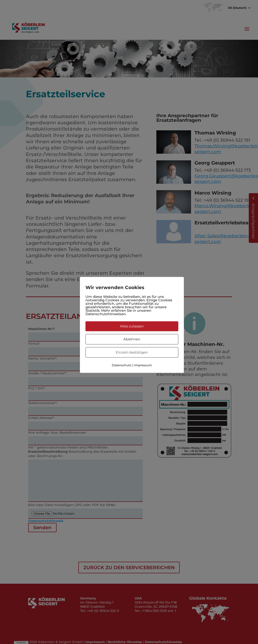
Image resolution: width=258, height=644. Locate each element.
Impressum (143, 365)
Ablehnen (132, 339)
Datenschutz (122, 365)
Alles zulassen (132, 326)
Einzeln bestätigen (132, 352)
